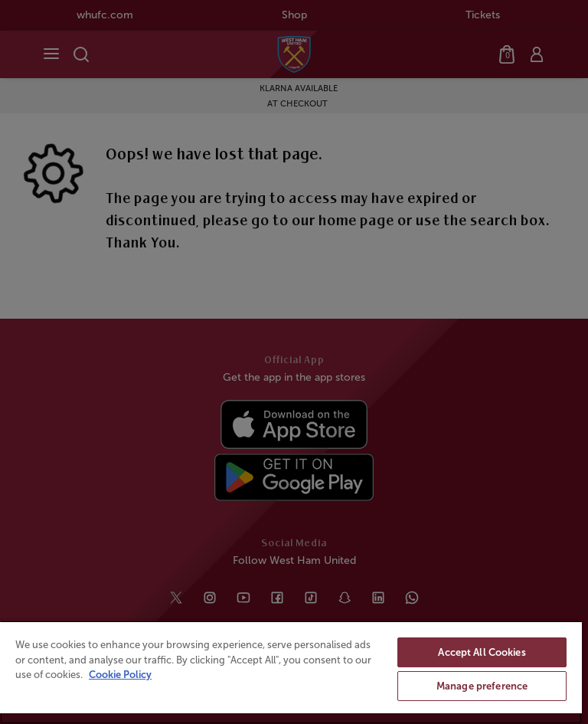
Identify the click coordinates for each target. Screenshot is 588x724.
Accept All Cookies (482, 652)
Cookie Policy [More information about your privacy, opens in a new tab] (120, 675)
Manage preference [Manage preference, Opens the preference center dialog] (482, 686)
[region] (291, 672)
